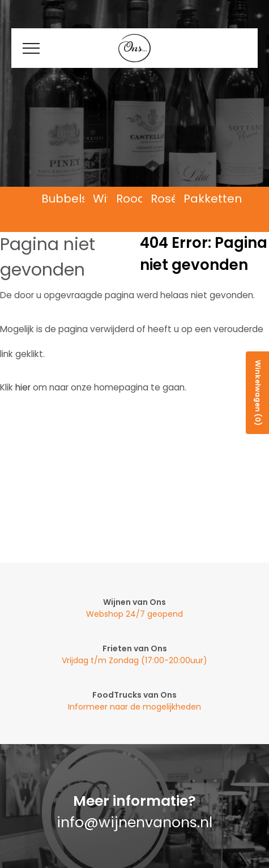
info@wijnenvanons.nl (134, 822)
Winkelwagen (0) (258, 393)
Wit (102, 199)
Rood (131, 199)
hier (23, 387)
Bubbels (65, 199)
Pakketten (213, 199)
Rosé (165, 199)
